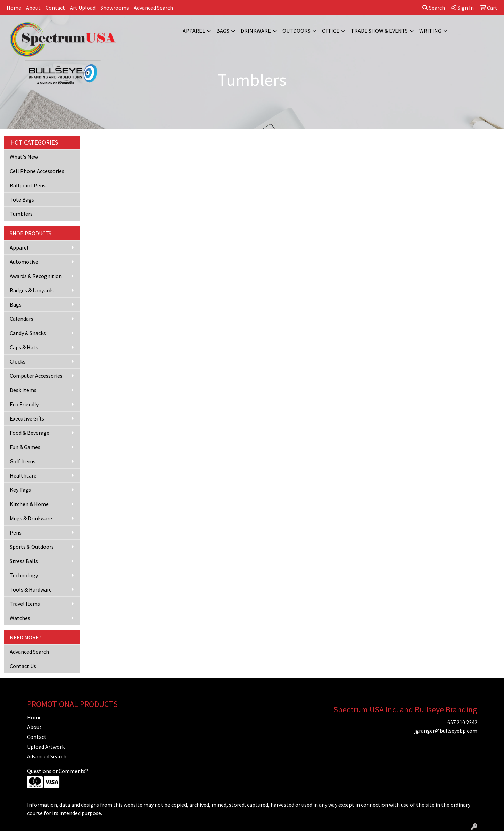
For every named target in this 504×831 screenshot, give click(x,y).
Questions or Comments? (57, 771)
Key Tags (20, 490)
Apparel (194, 31)
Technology (24, 575)
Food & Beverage (30, 433)
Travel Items (25, 604)
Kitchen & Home (29, 504)
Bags (223, 31)
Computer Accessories (36, 376)
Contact (55, 8)
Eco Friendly (24, 404)
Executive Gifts (27, 418)
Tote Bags (22, 199)
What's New (24, 157)
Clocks (18, 361)
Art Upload (83, 8)
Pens (16, 532)
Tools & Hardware (31, 589)
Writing (430, 31)
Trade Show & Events (379, 31)
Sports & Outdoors (32, 547)
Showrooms (115, 8)
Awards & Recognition (36, 276)
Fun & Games (25, 447)
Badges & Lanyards (32, 290)
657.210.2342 (462, 722)
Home (14, 8)
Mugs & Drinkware (31, 518)
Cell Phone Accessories (37, 171)
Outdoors (296, 31)
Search (434, 8)
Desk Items (23, 390)
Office (331, 31)
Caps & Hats (24, 347)
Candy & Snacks (28, 333)
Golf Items (23, 461)
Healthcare (23, 475)
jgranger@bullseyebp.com (446, 731)
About (33, 8)
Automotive (24, 262)
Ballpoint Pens (28, 185)
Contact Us (23, 666)
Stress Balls (24, 561)
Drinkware (256, 31)
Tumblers (21, 214)
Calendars (22, 319)
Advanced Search (153, 8)
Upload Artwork (46, 747)
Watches (20, 618)
